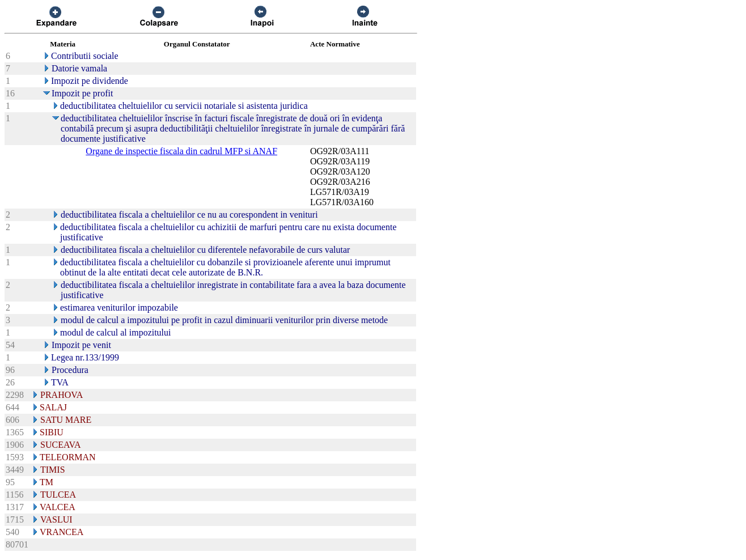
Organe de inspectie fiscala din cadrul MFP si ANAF (181, 151)
